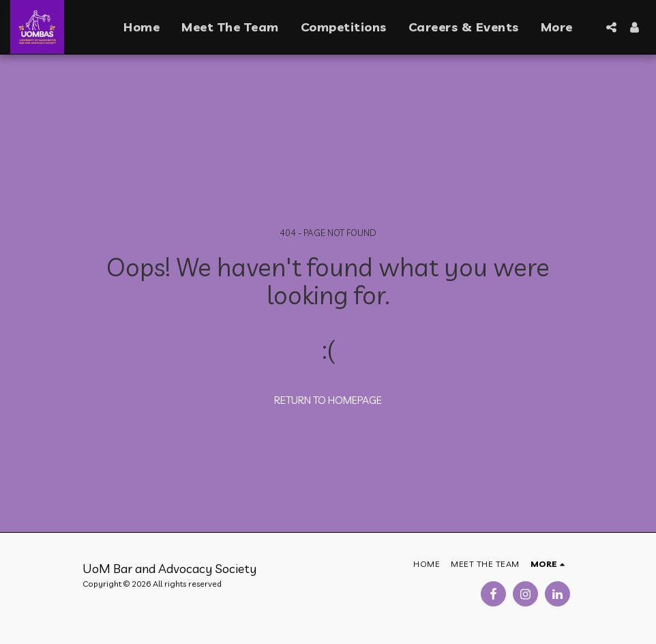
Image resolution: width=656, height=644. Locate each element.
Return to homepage (328, 400)
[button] (611, 27)
